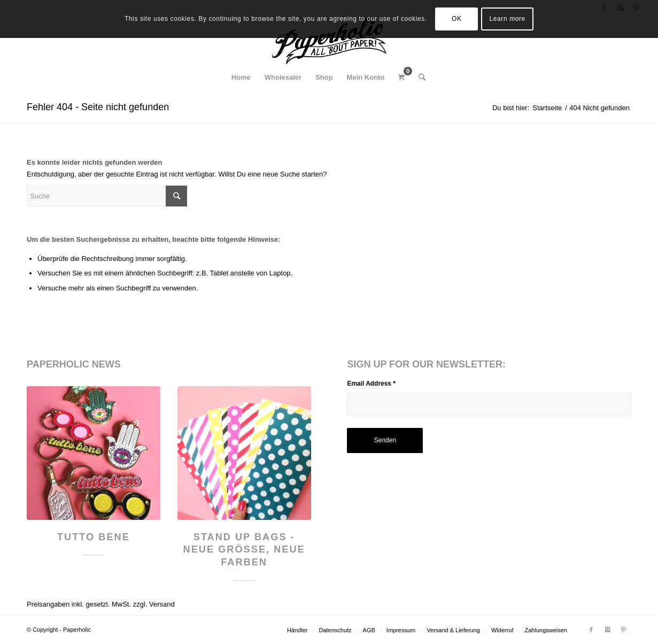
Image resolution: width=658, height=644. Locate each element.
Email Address (371, 384)
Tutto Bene (94, 537)
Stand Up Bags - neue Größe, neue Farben (244, 550)
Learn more (508, 19)
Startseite (547, 108)
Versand (162, 604)
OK (457, 19)
